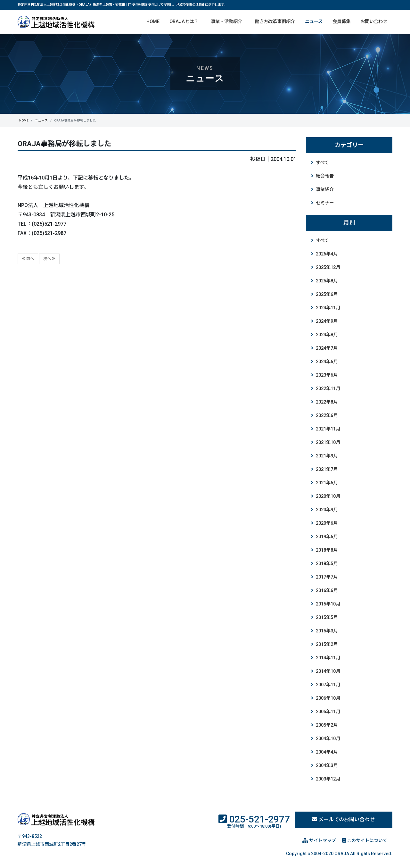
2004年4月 (327, 752)
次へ (49, 259)
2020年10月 (328, 496)
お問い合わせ (374, 22)
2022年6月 (327, 416)
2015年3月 (327, 631)
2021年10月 (328, 442)
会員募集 (341, 22)
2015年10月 (328, 604)
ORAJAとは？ (184, 22)
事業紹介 (325, 190)
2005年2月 (327, 725)
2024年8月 (327, 335)
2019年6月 (327, 537)
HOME (153, 22)
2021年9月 (327, 456)
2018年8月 (327, 550)
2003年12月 (328, 779)
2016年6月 (327, 591)
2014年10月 (328, 671)
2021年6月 (327, 483)
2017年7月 (327, 577)
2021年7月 (327, 469)
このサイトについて (365, 840)
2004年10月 (328, 739)
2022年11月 (328, 389)
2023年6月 (327, 375)
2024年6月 (327, 362)
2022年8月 (327, 402)
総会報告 (325, 176)
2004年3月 (327, 766)
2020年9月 (327, 510)
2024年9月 (327, 321)
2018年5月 (327, 564)
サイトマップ (319, 840)
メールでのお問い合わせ (343, 819)
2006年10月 (328, 698)
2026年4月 (327, 254)
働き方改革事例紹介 (275, 22)
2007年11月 (328, 685)
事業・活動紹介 (226, 22)
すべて (322, 163)
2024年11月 (328, 308)
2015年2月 (327, 644)
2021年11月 (328, 429)
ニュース (314, 22)
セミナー (325, 203)
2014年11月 (328, 658)
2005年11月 (328, 712)
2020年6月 (327, 523)
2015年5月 (327, 618)
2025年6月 (327, 294)
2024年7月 (327, 348)
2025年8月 (327, 281)
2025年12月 (328, 267)
